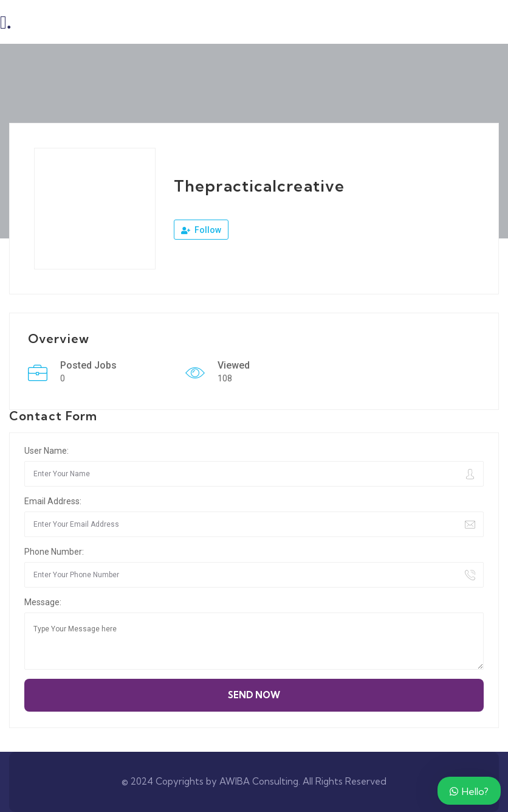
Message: (43, 602)
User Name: (46, 451)
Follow (201, 230)
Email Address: (53, 501)
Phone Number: (54, 552)
